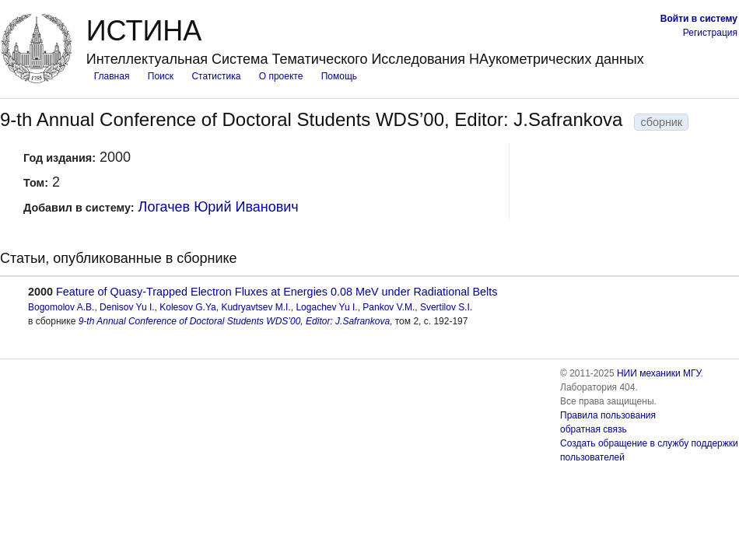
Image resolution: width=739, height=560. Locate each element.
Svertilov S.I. (446, 307)
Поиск (161, 76)
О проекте (281, 76)
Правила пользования (608, 415)
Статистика (216, 76)
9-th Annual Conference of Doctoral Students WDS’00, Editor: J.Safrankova (234, 321)
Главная (112, 76)
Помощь (339, 76)
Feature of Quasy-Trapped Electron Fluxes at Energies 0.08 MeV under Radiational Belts (277, 292)
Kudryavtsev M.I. (256, 307)
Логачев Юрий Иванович (219, 207)
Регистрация (710, 33)
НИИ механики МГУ (659, 373)
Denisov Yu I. (127, 307)
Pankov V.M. (389, 307)
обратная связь (594, 429)
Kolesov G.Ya (187, 307)
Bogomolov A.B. (61, 307)
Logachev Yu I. (326, 307)
